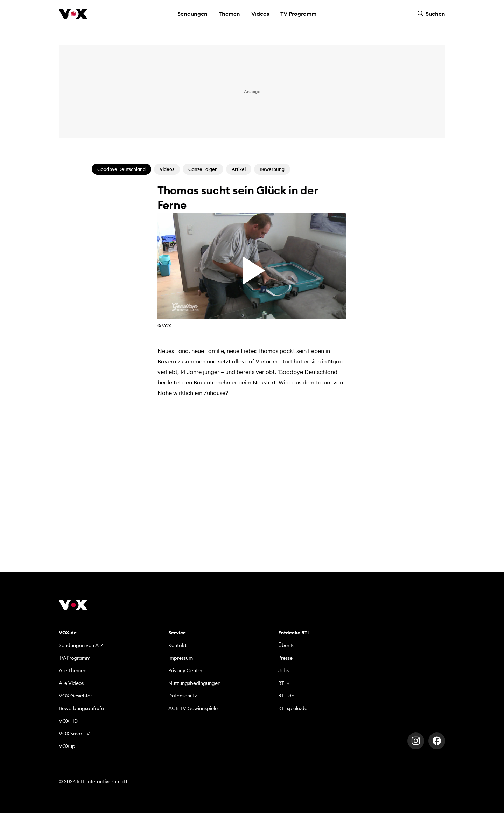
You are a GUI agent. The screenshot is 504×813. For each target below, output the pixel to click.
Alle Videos (71, 683)
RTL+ (284, 683)
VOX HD (68, 721)
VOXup (67, 746)
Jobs (283, 670)
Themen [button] (229, 14)
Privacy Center (185, 670)
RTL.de (286, 696)
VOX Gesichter (75, 696)
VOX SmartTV (74, 734)
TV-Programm (75, 658)
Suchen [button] (431, 14)
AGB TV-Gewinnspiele (193, 708)
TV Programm (298, 14)
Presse (285, 658)
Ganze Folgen (203, 169)
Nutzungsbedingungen (194, 683)
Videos (260, 14)
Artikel (239, 169)
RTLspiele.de (293, 708)
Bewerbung (272, 169)
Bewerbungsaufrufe (81, 708)
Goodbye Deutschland (121, 169)
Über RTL (289, 645)
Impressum (181, 658)
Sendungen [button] (192, 14)
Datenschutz (183, 696)
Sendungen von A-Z (81, 645)
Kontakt (177, 645)
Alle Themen (73, 670)
